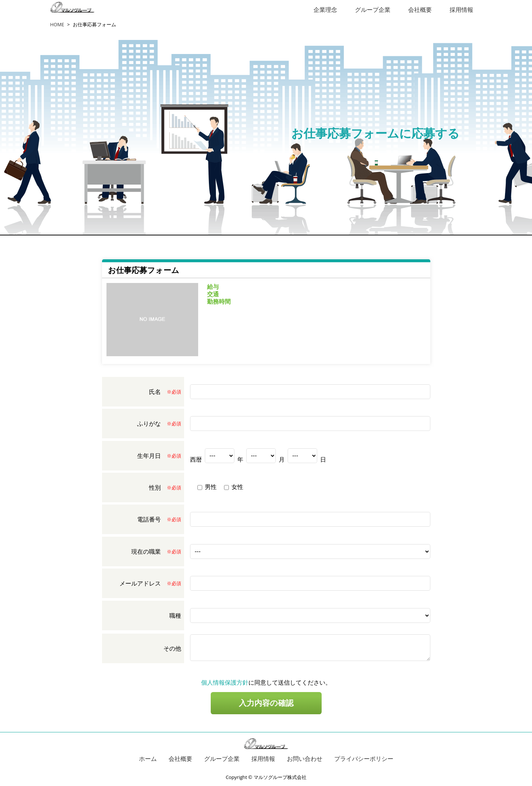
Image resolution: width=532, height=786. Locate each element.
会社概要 (420, 10)
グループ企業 (373, 10)
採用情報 (461, 10)
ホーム (148, 759)
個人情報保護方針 (225, 682)
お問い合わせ (305, 759)
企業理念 (325, 10)
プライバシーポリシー (364, 759)
